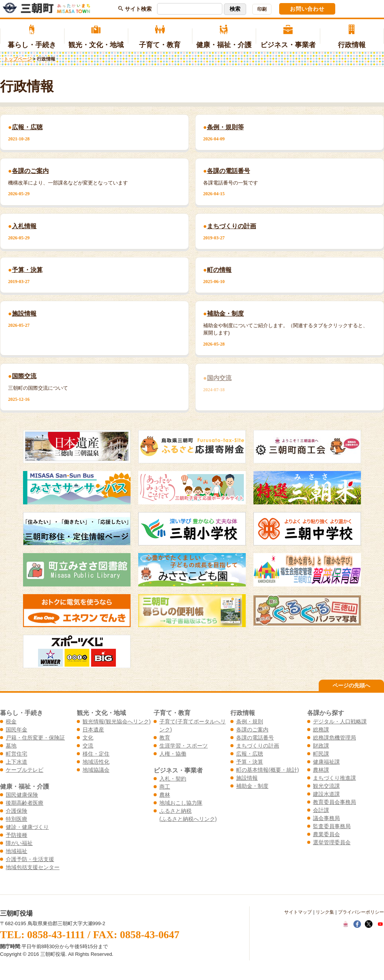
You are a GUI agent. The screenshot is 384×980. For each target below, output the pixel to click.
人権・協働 (173, 754)
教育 (165, 738)
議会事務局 (326, 818)
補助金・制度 (252, 786)
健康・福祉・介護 (224, 37)
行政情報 (352, 37)
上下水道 (17, 762)
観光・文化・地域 (96, 37)
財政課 (321, 746)
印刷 (262, 9)
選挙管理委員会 (332, 842)
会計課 (321, 810)
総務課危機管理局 (334, 738)
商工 (165, 787)
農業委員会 (326, 834)
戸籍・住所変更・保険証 (35, 738)
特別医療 (17, 819)
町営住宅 (17, 754)
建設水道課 (326, 794)
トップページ (18, 59)
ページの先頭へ (351, 685)
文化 (88, 738)
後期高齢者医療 (25, 803)
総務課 (321, 730)
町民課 (321, 754)
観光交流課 (326, 786)
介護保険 (17, 811)
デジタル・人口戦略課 (340, 721)
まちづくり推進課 (334, 778)
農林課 (321, 770)
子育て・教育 (160, 37)
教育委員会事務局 (334, 802)
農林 (165, 795)
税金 (11, 721)
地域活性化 (96, 762)
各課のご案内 (252, 730)
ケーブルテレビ (25, 770)
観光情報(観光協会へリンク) (117, 721)
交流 (88, 746)
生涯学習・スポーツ (184, 746)
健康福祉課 (326, 762)
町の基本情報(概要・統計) (267, 770)
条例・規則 (250, 721)
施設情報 (247, 778)
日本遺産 (93, 730)
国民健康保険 (22, 795)
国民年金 (17, 730)
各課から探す (326, 713)
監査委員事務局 (332, 826)
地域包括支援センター (33, 867)
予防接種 (17, 835)
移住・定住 (96, 754)
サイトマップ (298, 912)
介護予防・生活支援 (30, 859)
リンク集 (325, 912)
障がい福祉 (19, 843)
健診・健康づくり (27, 827)
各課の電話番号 (255, 738)
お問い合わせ (307, 9)
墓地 (11, 746)
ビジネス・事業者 (288, 37)
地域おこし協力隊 (181, 803)
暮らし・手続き (32, 37)
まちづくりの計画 (258, 746)
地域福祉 (17, 851)
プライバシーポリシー (361, 912)
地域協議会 (96, 770)
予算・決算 (250, 762)
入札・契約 (173, 779)
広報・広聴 (250, 754)
